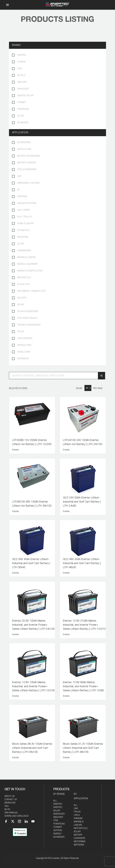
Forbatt (58, 827)
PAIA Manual (11, 813)
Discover (58, 817)
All (55, 801)
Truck (77, 812)
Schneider (59, 837)
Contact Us (11, 800)
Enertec (58, 804)
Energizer (59, 814)
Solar (77, 832)
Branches (10, 803)
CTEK (56, 821)
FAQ (6, 806)
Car (76, 809)
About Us (10, 796)
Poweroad (59, 824)
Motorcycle (81, 828)
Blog (7, 809)
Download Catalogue (16, 816)
